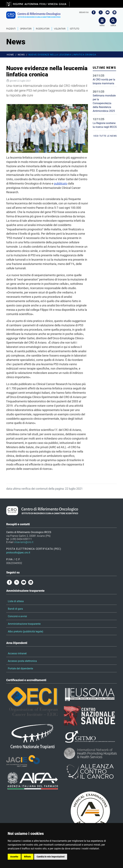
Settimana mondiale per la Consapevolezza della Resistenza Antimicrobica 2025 (104, 103)
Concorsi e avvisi (17, 616)
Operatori (26, 29)
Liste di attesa (16, 601)
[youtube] (107, 12)
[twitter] (100, 12)
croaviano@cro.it (24, 542)
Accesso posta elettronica (22, 661)
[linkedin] (114, 12)
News (21, 55)
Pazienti (11, 29)
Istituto (74, 29)
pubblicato (61, 183)
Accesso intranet (17, 653)
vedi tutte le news (105, 136)
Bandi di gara (15, 609)
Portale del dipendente (20, 668)
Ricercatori (43, 29)
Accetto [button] (14, 857)
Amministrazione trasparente (24, 624)
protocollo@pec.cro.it (18, 553)
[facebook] (93, 12)
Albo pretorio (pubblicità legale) (26, 631)
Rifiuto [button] (27, 857)
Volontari (60, 29)
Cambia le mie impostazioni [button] (51, 857)
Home (10, 55)
